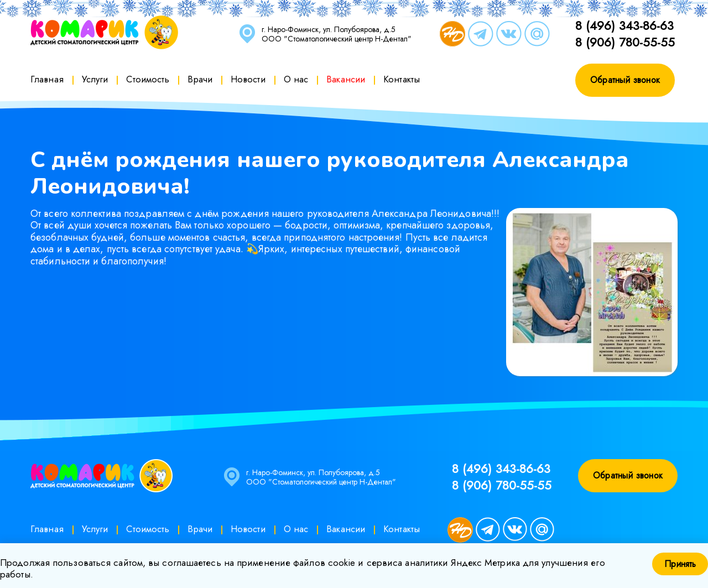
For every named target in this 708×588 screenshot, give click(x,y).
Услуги (95, 79)
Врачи (200, 79)
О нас (296, 79)
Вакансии (346, 79)
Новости (248, 79)
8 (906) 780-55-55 (625, 42)
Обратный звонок (625, 80)
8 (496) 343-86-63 (624, 25)
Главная (47, 79)
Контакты (402, 79)
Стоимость (148, 79)
